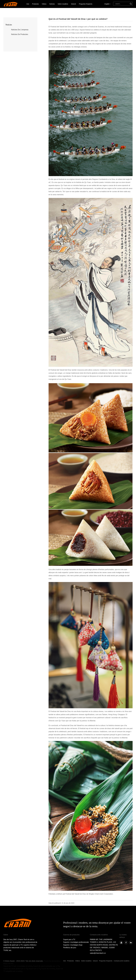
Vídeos (44, 4)
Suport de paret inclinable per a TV (46, 966)
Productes (35, 4)
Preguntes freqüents (86, 4)
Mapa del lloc (8, 964)
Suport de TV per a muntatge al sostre (18, 966)
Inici (28, 4)
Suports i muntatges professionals (76, 942)
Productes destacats (51, 961)
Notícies (52, 4)
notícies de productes (20, 34)
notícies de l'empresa (20, 30)
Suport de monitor (48, 969)
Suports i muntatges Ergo (73, 945)
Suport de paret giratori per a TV (16, 969)
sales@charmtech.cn (98, 953)
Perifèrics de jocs (70, 948)
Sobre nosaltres (63, 4)
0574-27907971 (96, 950)
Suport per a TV (69, 939)
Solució (74, 4)
